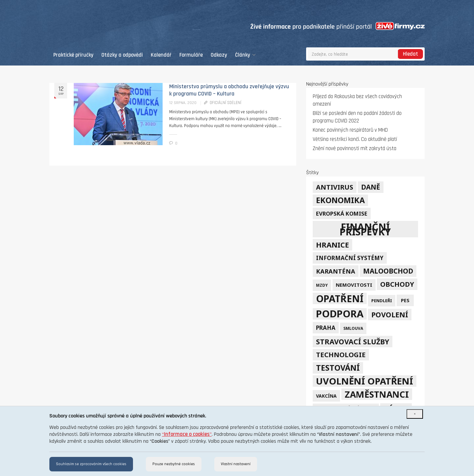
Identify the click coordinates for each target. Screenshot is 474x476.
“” (187, 434)
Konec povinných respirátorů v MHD (350, 130)
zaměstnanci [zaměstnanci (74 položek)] (377, 394)
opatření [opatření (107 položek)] (340, 298)
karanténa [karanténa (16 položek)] (336, 271)
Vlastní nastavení (236, 464)
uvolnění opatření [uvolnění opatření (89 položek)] (365, 381)
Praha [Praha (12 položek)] (326, 328)
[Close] (415, 414)
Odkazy (219, 55)
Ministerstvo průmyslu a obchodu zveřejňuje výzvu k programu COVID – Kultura (229, 90)
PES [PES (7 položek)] (405, 300)
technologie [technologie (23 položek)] (341, 355)
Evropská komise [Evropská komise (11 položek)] (342, 213)
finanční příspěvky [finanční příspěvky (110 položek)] (365, 229)
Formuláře (191, 55)
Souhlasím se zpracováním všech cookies (91, 464)
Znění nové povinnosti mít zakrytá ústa (355, 149)
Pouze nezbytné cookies (174, 464)
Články (245, 55)
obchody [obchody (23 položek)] (397, 284)
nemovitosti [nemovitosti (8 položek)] (354, 285)
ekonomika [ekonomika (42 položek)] (340, 200)
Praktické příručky (73, 55)
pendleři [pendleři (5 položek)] (382, 301)
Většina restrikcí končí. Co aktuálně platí (355, 139)
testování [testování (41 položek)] (338, 368)
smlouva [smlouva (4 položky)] (353, 328)
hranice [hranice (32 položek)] (332, 245)
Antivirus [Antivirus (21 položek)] (335, 187)
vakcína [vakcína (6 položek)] (326, 396)
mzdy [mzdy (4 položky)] (322, 285)
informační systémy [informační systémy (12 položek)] (350, 258)
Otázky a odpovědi (122, 55)
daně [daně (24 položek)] (371, 187)
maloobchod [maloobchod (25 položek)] (388, 271)
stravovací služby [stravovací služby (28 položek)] (353, 342)
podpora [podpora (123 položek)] (340, 314)
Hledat (410, 54)
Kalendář (161, 55)
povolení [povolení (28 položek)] (390, 315)
